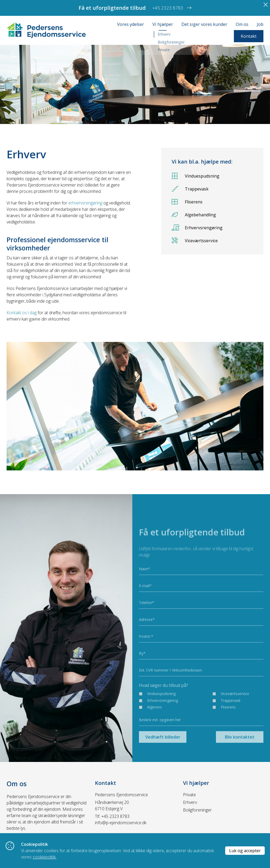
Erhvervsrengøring (197, 228)
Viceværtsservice (195, 240)
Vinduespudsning (196, 176)
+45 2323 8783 (115, 816)
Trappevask (190, 189)
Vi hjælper (163, 24)
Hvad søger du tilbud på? (163, 700)
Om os (242, 24)
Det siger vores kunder (204, 24)
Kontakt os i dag (22, 313)
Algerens (155, 722)
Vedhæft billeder (163, 752)
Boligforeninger (197, 810)
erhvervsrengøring (85, 203)
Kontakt (249, 36)
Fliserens (187, 202)
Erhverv (190, 802)
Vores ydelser (131, 24)
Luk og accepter (245, 851)
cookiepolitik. (45, 857)
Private (189, 795)
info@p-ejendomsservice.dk (121, 823)
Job (260, 24)
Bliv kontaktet (240, 752)
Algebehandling (194, 215)
